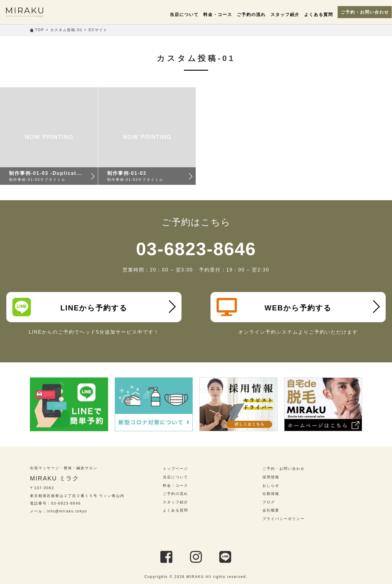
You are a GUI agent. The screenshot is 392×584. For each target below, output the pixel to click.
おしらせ (271, 486)
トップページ (175, 469)
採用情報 (271, 477)
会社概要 (271, 510)
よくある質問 (313, 14)
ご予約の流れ (246, 14)
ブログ (269, 502)
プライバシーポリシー (284, 519)
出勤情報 (271, 494)
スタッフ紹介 (279, 14)
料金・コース (212, 14)
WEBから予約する (274, 307)
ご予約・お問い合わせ (359, 12)
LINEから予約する (70, 307)
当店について (178, 14)
